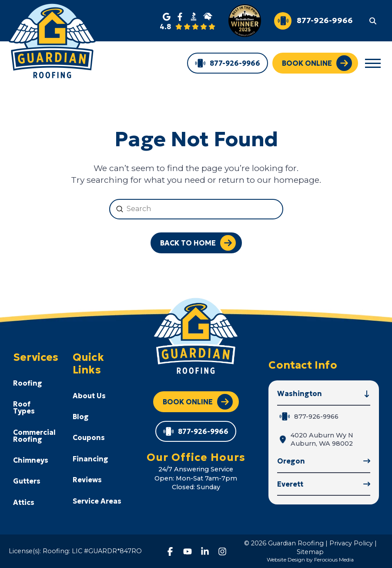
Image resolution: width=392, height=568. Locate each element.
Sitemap (310, 552)
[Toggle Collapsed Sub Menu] (39, 383)
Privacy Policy (351, 543)
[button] (373, 20)
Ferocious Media (334, 560)
